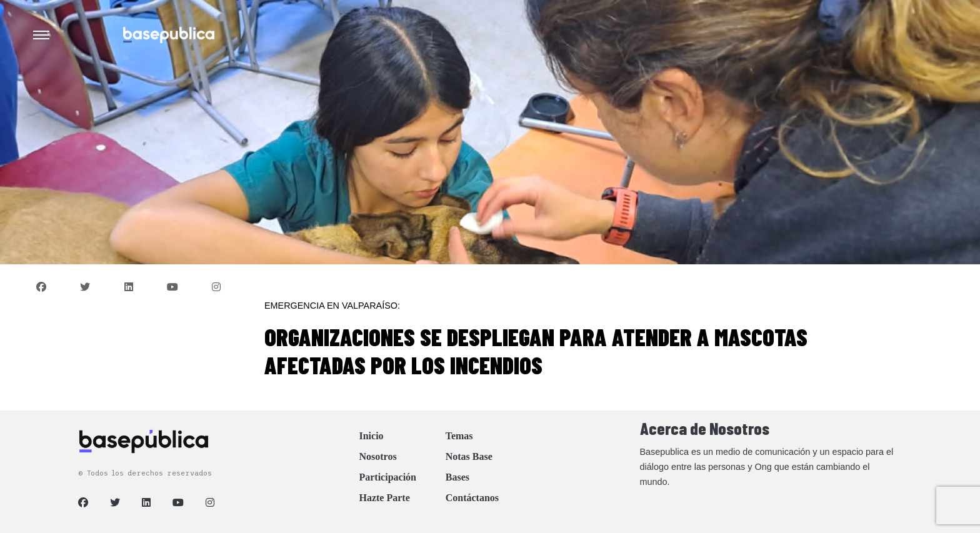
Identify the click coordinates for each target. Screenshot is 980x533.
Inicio (371, 436)
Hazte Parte (384, 498)
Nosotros (377, 456)
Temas (459, 436)
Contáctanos (472, 498)
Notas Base (469, 456)
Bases (457, 477)
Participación (387, 477)
